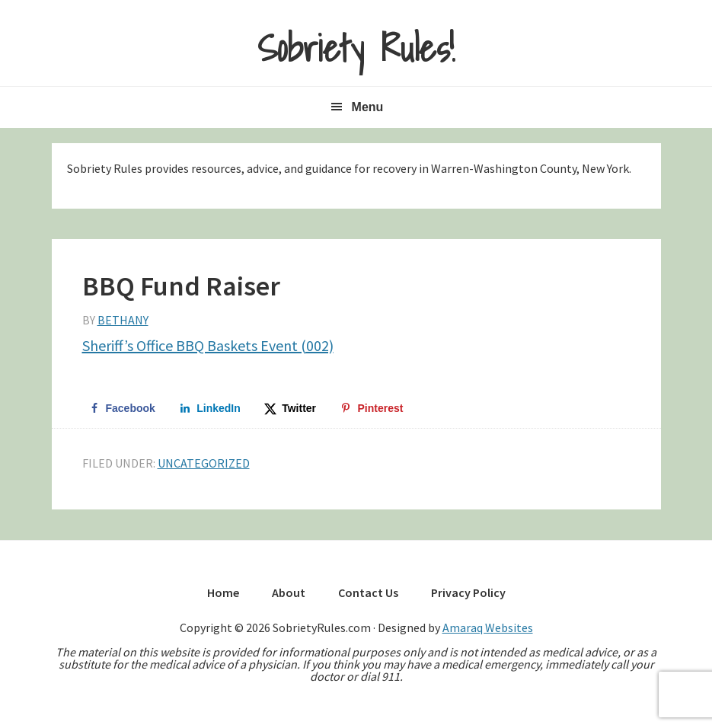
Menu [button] (368, 107)
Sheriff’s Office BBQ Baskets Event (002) (208, 345)
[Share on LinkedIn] (210, 408)
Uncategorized (204, 463)
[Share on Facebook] (122, 408)
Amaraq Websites (488, 627)
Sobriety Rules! (356, 48)
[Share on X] (291, 408)
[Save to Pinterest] (372, 408)
